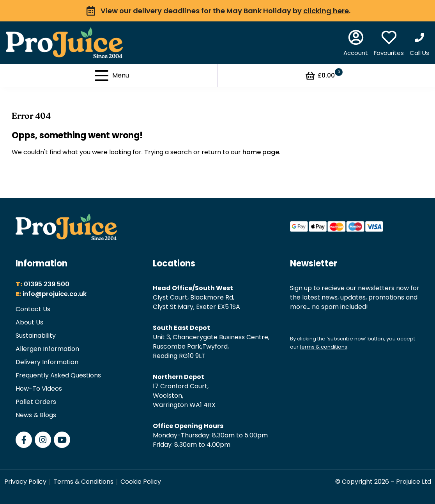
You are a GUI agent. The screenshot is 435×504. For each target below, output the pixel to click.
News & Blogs (36, 415)
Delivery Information (47, 362)
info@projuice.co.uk (55, 294)
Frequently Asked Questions (58, 375)
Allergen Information (47, 349)
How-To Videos (39, 389)
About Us (29, 322)
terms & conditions (324, 347)
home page (261, 152)
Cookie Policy (141, 482)
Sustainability (36, 336)
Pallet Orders (36, 402)
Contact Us (33, 309)
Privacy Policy (25, 482)
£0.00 (324, 76)
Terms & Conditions (83, 482)
